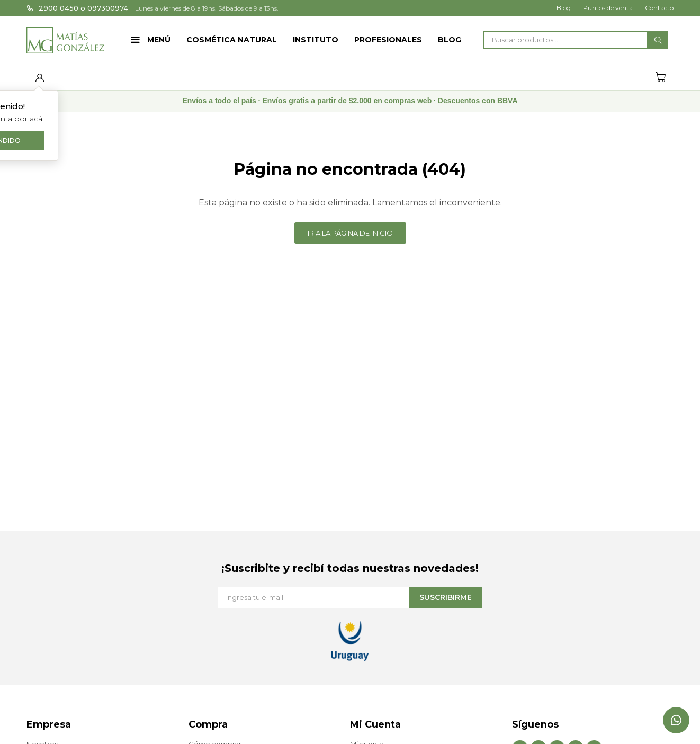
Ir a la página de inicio (350, 233)
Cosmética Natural (232, 40)
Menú (159, 40)
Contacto (659, 8)
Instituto (316, 40)
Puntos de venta (608, 8)
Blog (450, 40)
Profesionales (388, 40)
